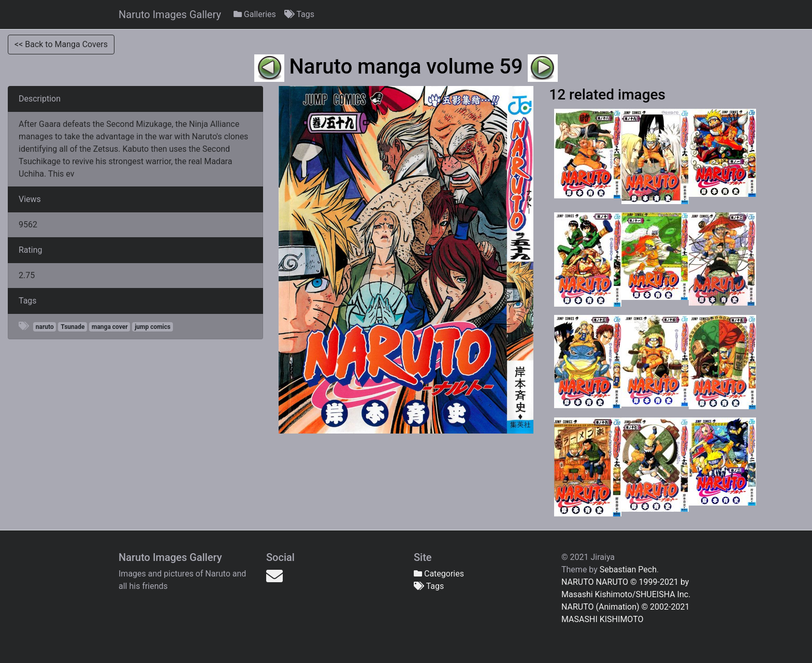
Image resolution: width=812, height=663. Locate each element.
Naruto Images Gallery (170, 15)
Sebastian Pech (628, 570)
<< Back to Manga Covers (61, 44)
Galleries (255, 14)
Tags (299, 14)
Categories (439, 574)
